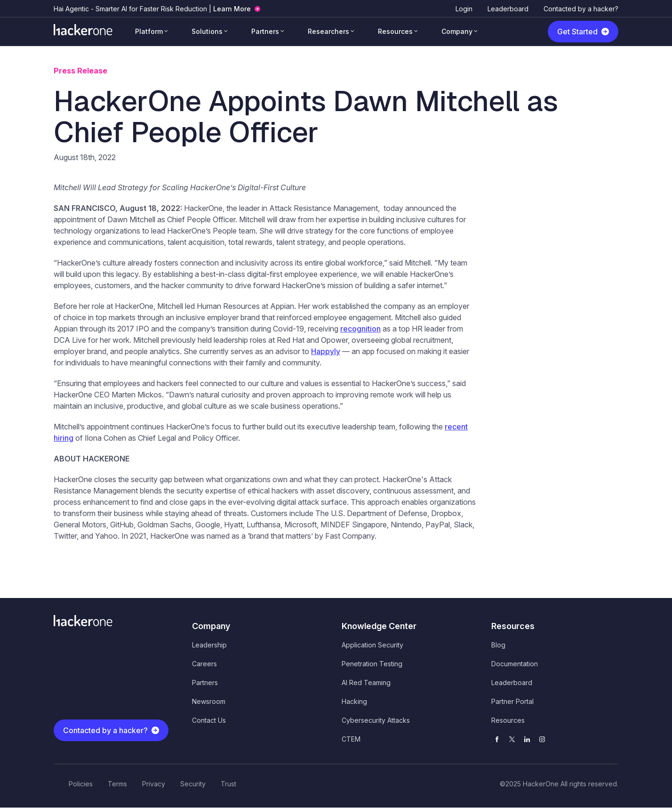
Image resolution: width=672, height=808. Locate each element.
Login (464, 9)
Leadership (209, 645)
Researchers (328, 31)
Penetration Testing (372, 664)
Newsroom (209, 701)
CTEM (351, 739)
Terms (117, 784)
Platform (149, 31)
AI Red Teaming (366, 683)
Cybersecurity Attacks (376, 720)
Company (457, 31)
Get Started (577, 32)
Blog (498, 645)
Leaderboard (508, 9)
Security (193, 784)
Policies (81, 784)
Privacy (154, 784)
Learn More (232, 9)
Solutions (207, 31)
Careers (204, 664)
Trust (228, 784)
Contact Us (209, 720)
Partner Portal (512, 701)
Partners (265, 31)
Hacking (354, 701)
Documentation (515, 664)
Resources (395, 31)
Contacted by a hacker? (581, 9)
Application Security (372, 645)
